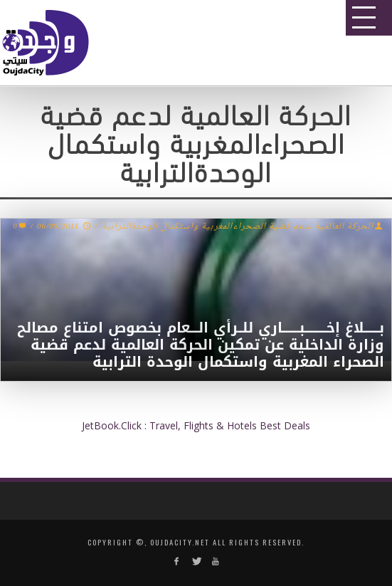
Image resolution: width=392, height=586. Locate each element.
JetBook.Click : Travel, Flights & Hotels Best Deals (196, 425)
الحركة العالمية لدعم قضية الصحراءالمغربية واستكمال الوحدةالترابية (238, 227)
